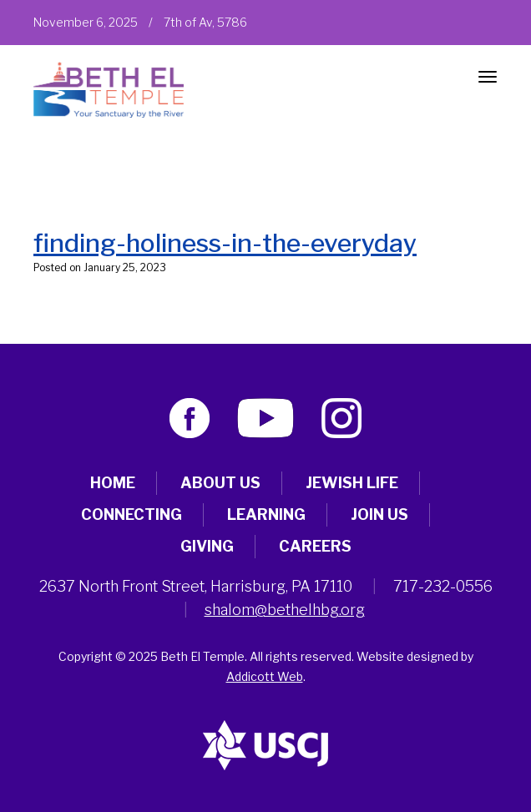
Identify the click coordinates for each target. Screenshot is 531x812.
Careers (315, 546)
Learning (266, 514)
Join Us (379, 514)
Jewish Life (352, 483)
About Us (220, 483)
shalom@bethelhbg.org (285, 610)
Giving (207, 546)
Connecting (131, 514)
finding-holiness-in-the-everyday (225, 243)
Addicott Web (265, 676)
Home (113, 483)
